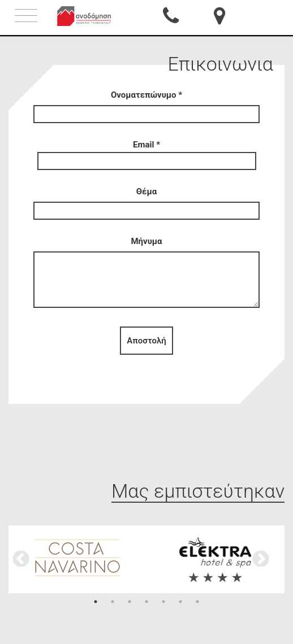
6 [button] (180, 602)
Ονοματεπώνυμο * (146, 105)
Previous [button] (21, 559)
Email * (147, 153)
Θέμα (146, 201)
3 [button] (130, 602)
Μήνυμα (146, 273)
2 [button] (113, 602)
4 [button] (146, 602)
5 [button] (163, 602)
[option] (77, 558)
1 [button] (96, 602)
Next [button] (261, 559)
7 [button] (197, 602)
